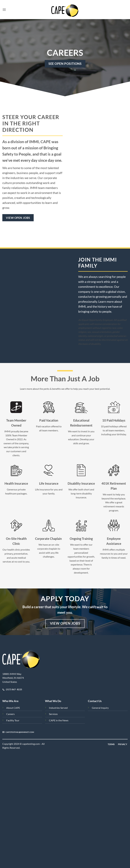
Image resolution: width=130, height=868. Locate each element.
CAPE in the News (59, 720)
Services (53, 714)
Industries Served (58, 708)
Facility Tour (13, 720)
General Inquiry (100, 708)
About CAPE (13, 708)
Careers (10, 714)
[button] (4, 10)
